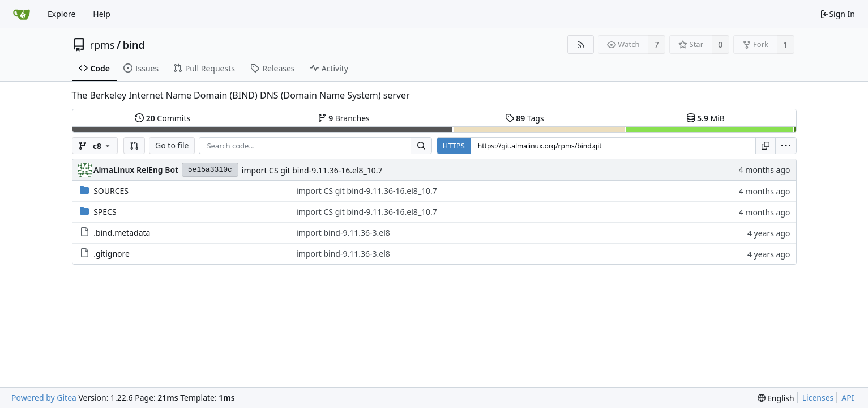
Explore (61, 14)
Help (102, 14)
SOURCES (111, 191)
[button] (134, 146)
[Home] (22, 14)
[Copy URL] (766, 146)
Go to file (172, 145)
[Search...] (421, 146)
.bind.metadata (122, 233)
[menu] (786, 146)
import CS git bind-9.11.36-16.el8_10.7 (312, 170)
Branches (344, 118)
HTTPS (454, 146)
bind (134, 45)
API (848, 398)
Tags (525, 118)
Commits (163, 118)
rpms (102, 45)
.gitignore (112, 254)
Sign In (837, 14)
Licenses (818, 398)
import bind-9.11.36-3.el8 (343, 233)
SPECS (105, 212)
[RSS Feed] (581, 44)
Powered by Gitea (44, 398)
